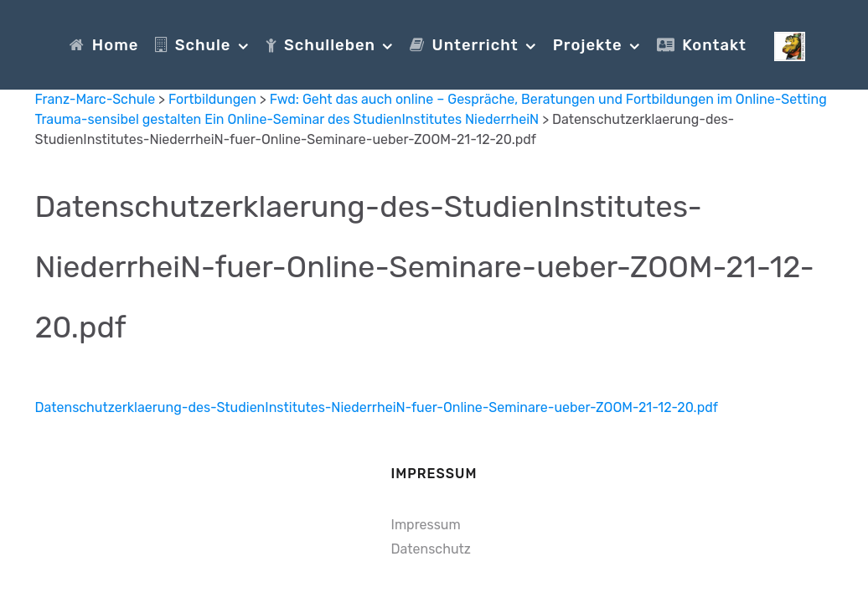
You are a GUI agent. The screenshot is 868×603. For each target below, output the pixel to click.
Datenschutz (431, 549)
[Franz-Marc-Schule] (790, 44)
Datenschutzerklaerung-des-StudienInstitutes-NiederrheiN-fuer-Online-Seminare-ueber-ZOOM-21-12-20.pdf (424, 267)
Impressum (426, 525)
